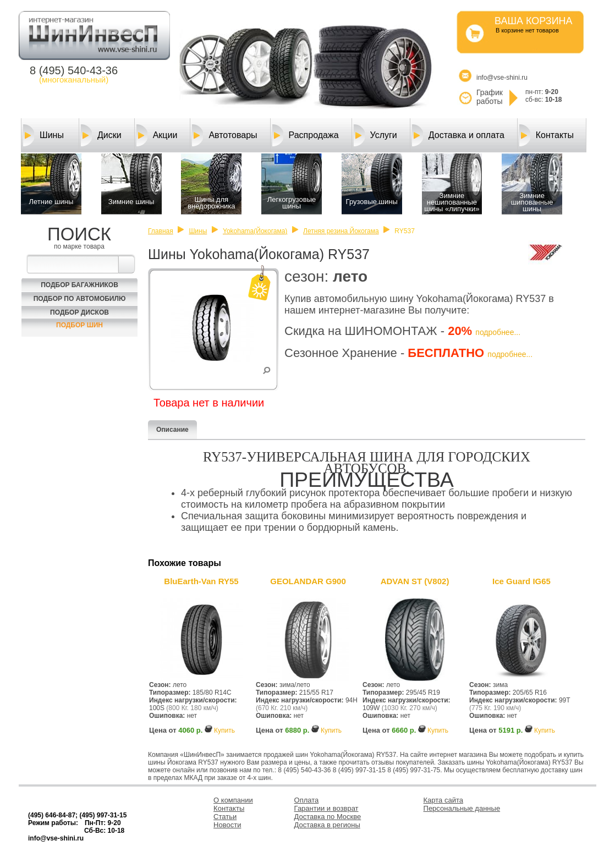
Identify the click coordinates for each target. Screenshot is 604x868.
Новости (227, 825)
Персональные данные (462, 808)
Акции (157, 135)
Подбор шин (79, 325)
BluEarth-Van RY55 (201, 581)
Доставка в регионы (327, 825)
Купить (224, 730)
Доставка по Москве (328, 817)
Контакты (547, 135)
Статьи (225, 817)
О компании (233, 800)
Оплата (307, 800)
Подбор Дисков (79, 312)
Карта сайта (443, 800)
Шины (43, 135)
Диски (101, 135)
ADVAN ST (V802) (415, 581)
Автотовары (224, 135)
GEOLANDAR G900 (308, 581)
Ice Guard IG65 (521, 581)
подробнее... (498, 332)
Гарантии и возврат (326, 808)
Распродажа (306, 135)
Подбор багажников (79, 285)
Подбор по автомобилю (80, 299)
